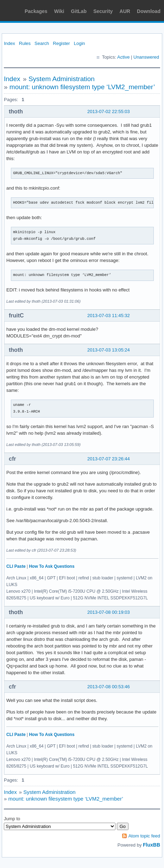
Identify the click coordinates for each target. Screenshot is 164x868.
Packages (36, 11)
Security (103, 11)
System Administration (62, 79)
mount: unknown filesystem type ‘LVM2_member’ (82, 87)
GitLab (79, 11)
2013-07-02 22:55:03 (109, 111)
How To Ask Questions (52, 566)
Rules (25, 43)
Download (149, 11)
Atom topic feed (144, 836)
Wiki (59, 11)
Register (61, 43)
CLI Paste (16, 566)
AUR (125, 11)
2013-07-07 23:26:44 (109, 459)
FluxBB (152, 845)
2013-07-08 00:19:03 (109, 612)
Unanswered (146, 57)
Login (80, 43)
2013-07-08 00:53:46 (109, 687)
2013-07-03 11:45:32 (109, 315)
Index (10, 43)
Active (123, 57)
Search (42, 43)
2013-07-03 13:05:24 (109, 350)
